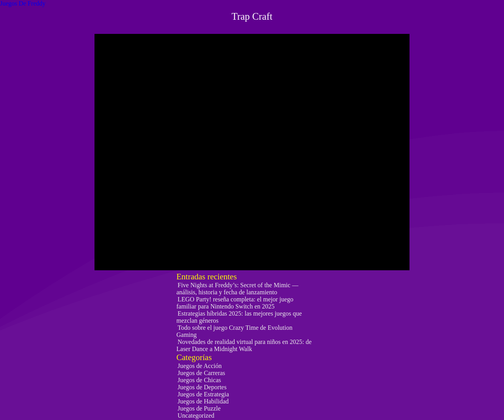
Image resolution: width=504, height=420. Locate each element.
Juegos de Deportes (202, 387)
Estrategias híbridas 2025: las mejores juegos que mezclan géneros (239, 317)
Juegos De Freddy (23, 3)
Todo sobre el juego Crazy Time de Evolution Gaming (234, 331)
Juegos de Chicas (199, 380)
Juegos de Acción (200, 366)
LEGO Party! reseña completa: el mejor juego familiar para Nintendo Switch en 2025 (235, 303)
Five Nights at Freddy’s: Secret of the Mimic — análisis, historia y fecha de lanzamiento (237, 289)
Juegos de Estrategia (203, 394)
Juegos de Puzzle (199, 408)
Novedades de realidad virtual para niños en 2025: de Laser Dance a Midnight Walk (244, 345)
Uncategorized (196, 415)
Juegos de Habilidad (203, 401)
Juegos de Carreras (201, 373)
